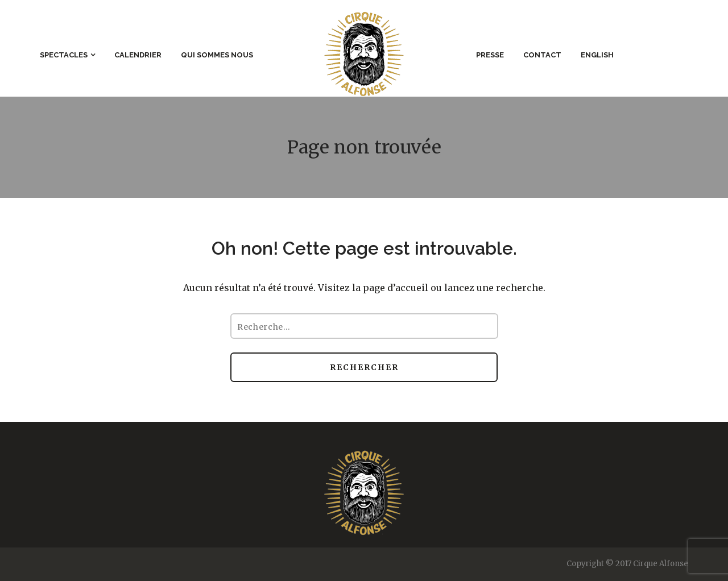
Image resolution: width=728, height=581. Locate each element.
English (597, 55)
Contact (542, 55)
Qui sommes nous (217, 55)
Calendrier (138, 55)
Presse (490, 55)
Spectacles (64, 55)
